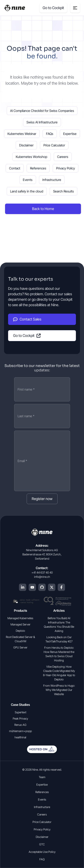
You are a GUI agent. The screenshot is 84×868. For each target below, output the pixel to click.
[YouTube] (32, 587)
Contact (15, 168)
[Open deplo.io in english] (42, 752)
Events (28, 180)
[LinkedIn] (23, 587)
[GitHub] (42, 587)
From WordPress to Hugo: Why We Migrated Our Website (59, 690)
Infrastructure (52, 180)
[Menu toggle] (75, 8)
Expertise (70, 134)
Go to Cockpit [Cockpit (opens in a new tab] (53, 8)
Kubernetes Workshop (31, 157)
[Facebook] (61, 587)
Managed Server (20, 624)
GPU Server (20, 647)
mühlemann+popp (20, 731)
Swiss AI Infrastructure (42, 122)
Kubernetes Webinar (22, 134)
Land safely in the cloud (27, 191)
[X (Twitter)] (52, 587)
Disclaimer (26, 145)
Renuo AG (20, 725)
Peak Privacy (20, 718)
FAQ (42, 859)
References (38, 168)
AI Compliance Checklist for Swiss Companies (42, 111)
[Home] (15, 8)
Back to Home (43, 209)
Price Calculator (54, 145)
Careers (63, 157)
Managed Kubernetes (20, 618)
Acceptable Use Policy (42, 852)
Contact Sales (27, 319)
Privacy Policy (66, 168)
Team (42, 777)
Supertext (20, 712)
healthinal (20, 737)
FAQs (50, 134)
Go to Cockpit (27, 336)
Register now (42, 499)
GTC (42, 844)
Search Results (64, 191)
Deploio (20, 631)
